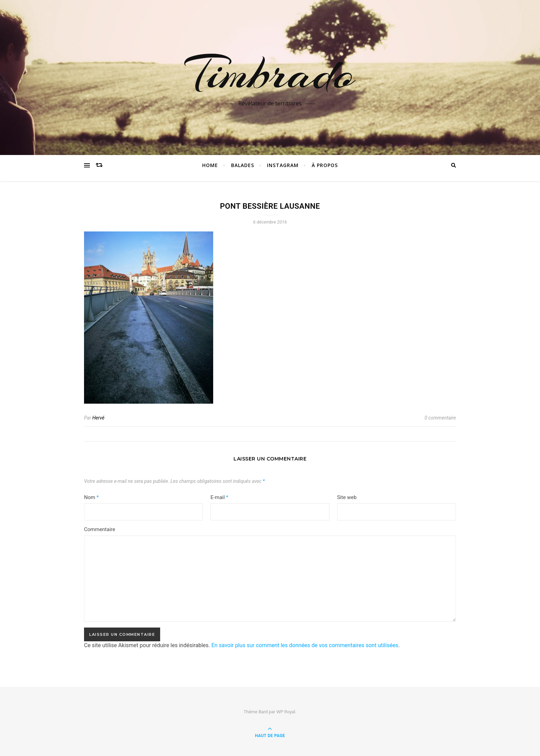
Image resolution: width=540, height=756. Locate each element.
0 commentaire (440, 418)
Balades (243, 165)
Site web (347, 497)
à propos (325, 165)
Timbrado (270, 73)
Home (210, 165)
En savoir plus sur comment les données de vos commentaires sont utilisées (305, 645)
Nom (91, 497)
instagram (283, 165)
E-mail (219, 497)
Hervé (98, 418)
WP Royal (286, 712)
